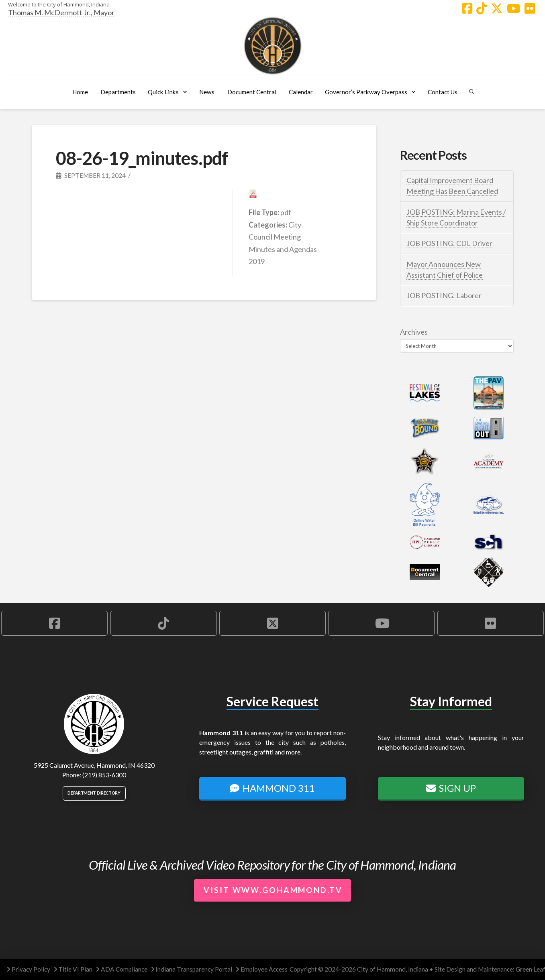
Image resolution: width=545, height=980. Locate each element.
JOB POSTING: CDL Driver (449, 243)
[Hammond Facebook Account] (467, 8)
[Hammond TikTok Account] (482, 8)
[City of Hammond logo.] (273, 46)
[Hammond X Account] (497, 8)
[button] (118, 92)
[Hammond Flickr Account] (530, 8)
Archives (414, 332)
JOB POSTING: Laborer (444, 295)
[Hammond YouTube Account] (514, 8)
